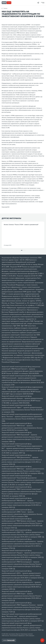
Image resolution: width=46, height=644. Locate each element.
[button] (22, 250)
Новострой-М (6, 207)
